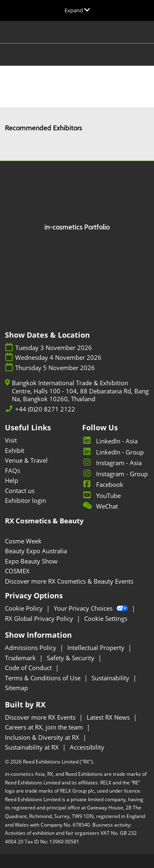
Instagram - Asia (112, 463)
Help (11, 480)
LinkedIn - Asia (110, 441)
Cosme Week (23, 541)
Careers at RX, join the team (45, 727)
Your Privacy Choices (92, 608)
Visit (11, 440)
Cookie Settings (106, 618)
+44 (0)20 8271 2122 (45, 409)
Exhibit (15, 450)
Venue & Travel (26, 460)
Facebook (103, 484)
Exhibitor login (25, 500)
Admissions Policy (31, 648)
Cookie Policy (25, 608)
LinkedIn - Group (113, 452)
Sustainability (111, 678)
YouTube (101, 495)
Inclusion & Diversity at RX (43, 737)
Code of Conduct (29, 668)
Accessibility (87, 747)
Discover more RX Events (41, 717)
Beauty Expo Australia (36, 551)
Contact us (20, 491)
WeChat (100, 506)
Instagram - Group (115, 474)
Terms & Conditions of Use (44, 678)
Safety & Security (71, 658)
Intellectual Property (97, 648)
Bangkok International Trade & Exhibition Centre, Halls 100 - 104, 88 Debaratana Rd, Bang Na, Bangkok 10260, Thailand (80, 391)
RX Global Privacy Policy (40, 618)
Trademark (21, 658)
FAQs (13, 470)
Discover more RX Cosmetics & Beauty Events (69, 581)
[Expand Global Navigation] (77, 10)
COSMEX (17, 571)
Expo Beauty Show (31, 561)
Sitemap (16, 688)
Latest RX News (109, 717)
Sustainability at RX (33, 747)
